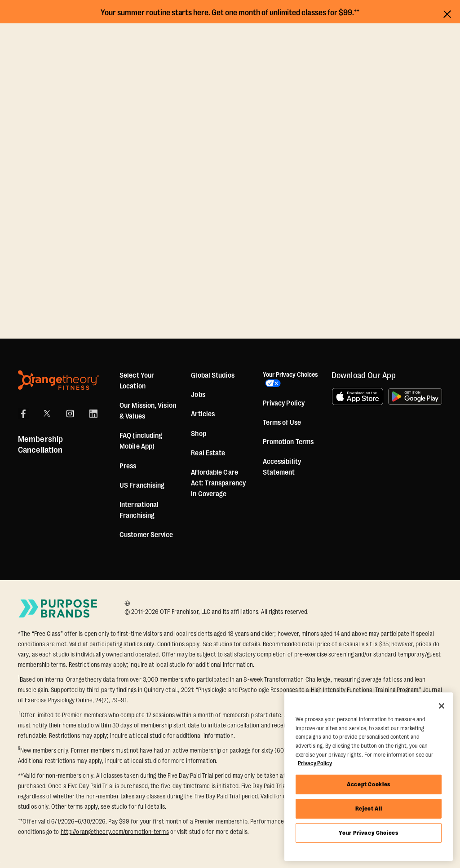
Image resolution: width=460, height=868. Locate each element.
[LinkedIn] (93, 414)
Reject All (369, 809)
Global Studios (212, 375)
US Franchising (142, 485)
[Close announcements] (447, 13)
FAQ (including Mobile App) (141, 441)
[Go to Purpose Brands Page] (58, 608)
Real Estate (208, 453)
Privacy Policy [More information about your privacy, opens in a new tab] (315, 763)
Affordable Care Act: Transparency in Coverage (218, 483)
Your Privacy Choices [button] (281, 381)
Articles (203, 414)
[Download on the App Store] (358, 397)
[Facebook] (23, 414)
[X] (47, 414)
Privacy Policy (284, 405)
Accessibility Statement (282, 469)
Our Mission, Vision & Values (148, 411)
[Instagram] (70, 414)
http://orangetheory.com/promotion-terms (115, 832)
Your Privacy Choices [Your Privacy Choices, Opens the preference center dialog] (368, 833)
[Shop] (198, 434)
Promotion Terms (288, 444)
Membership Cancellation (40, 445)
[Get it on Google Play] (415, 397)
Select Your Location (137, 381)
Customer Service (146, 535)
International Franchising (139, 510)
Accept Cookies (369, 784)
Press (128, 466)
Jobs (198, 395)
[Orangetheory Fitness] (59, 380)
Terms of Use (282, 425)
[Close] (442, 706)
